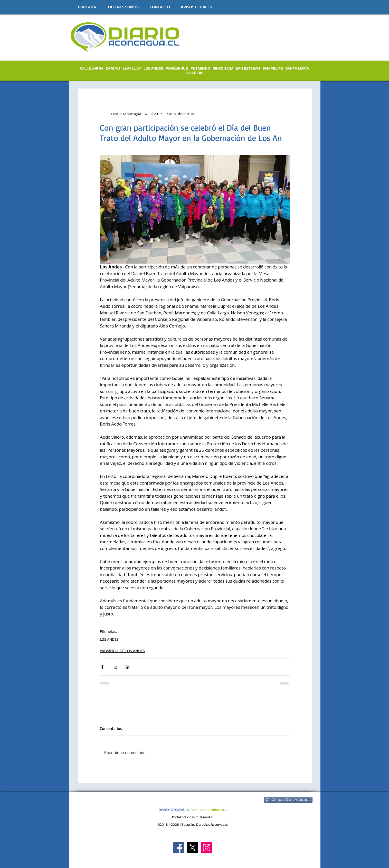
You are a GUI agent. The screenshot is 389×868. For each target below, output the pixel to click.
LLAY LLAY (132, 68)
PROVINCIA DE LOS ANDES (122, 651)
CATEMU (113, 68)
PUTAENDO (200, 68)
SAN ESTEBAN (248, 68)
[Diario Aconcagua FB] (178, 848)
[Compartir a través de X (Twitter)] (115, 667)
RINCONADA (223, 68)
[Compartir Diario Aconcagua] (288, 800)
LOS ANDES (153, 68)
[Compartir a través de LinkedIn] (127, 667)
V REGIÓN (194, 73)
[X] (192, 848)
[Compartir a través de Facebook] (102, 667)
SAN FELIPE (273, 68)
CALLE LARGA (92, 68)
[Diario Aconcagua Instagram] (207, 848)
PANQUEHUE (177, 68)
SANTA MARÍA (297, 68)
